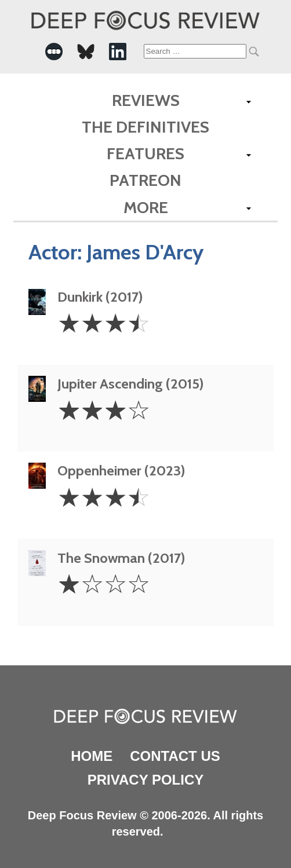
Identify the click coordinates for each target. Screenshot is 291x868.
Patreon (145, 180)
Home (92, 756)
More (146, 207)
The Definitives (145, 127)
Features (145, 153)
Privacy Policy (145, 780)
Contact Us (175, 756)
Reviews (146, 100)
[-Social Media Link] (54, 52)
